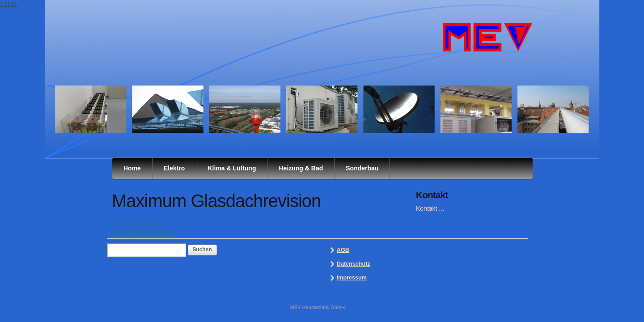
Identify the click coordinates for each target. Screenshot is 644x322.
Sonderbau (362, 168)
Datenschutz (354, 264)
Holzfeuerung (134, 224)
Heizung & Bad (301, 168)
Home (132, 168)
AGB (343, 250)
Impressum (352, 278)
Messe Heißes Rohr (144, 233)
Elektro (174, 168)
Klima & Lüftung (232, 168)
